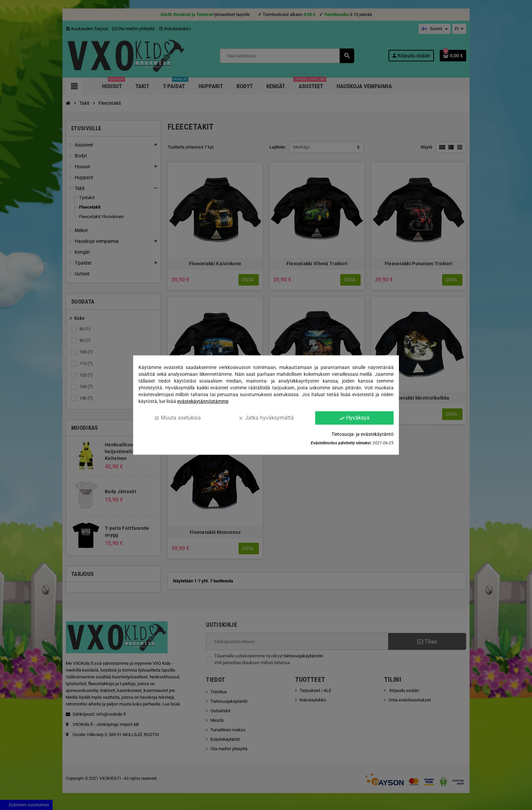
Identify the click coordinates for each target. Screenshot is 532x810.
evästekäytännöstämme (203, 401)
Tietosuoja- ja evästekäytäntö (363, 434)
